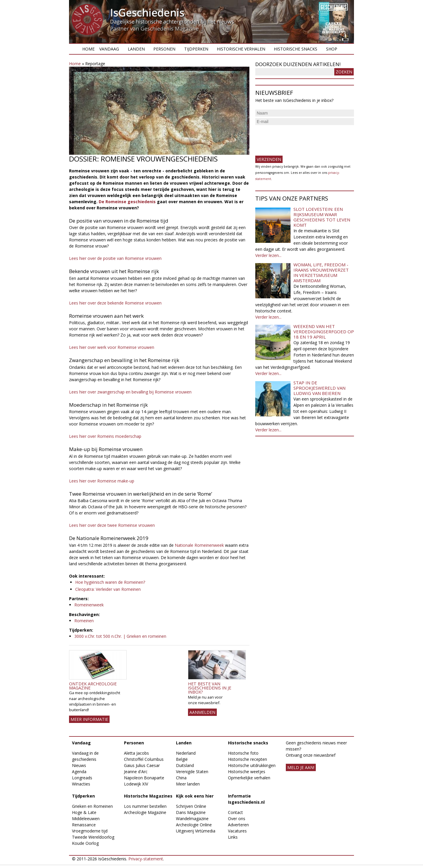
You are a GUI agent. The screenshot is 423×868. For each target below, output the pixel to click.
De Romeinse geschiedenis (127, 202)
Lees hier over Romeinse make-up (102, 481)
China (181, 778)
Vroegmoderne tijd (90, 831)
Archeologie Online (194, 825)
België (182, 759)
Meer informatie (89, 719)
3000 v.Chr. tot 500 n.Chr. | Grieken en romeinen (120, 636)
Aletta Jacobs (136, 753)
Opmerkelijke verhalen (249, 778)
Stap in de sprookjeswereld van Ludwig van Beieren (319, 388)
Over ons (237, 819)
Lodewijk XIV (136, 784)
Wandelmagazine (192, 819)
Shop (332, 49)
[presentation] (300, 138)
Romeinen (84, 621)
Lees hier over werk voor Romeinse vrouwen (112, 347)
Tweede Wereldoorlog (93, 837)
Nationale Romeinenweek (199, 545)
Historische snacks (296, 49)
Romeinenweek (89, 605)
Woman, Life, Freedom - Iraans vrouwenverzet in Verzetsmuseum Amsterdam (321, 272)
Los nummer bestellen (145, 806)
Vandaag (109, 49)
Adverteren (238, 825)
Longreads (82, 778)
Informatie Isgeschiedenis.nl (246, 799)
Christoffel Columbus (144, 759)
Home (88, 49)
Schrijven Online (191, 806)
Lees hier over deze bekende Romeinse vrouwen (115, 303)
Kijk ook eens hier (195, 796)
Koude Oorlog (85, 843)
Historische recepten (247, 759)
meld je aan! (301, 767)
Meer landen (188, 784)
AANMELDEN (202, 712)
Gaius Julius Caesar (142, 765)
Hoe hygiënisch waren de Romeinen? (110, 582)
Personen (164, 49)
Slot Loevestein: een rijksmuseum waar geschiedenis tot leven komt (322, 217)
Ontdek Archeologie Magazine (93, 686)
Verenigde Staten (192, 772)
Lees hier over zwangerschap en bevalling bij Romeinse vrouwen (130, 392)
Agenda (79, 772)
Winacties (81, 784)
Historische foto (243, 753)
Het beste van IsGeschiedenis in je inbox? (210, 688)
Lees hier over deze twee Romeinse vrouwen (112, 525)
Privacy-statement (146, 859)
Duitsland (185, 765)
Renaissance (84, 825)
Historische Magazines (148, 796)
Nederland (186, 753)
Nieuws (79, 765)
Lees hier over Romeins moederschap (105, 436)
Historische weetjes (247, 772)
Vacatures (237, 831)
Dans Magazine (191, 812)
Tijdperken (196, 49)
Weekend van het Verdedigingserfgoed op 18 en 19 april (324, 332)
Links (233, 837)
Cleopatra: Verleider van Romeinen (108, 589)
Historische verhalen (241, 49)
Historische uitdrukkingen (252, 765)
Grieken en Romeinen (92, 806)
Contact (235, 812)
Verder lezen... (268, 255)
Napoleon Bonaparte (144, 778)
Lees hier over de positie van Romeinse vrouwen (115, 258)
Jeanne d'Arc (136, 772)
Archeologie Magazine (145, 812)
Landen (136, 49)
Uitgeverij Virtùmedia (196, 831)
